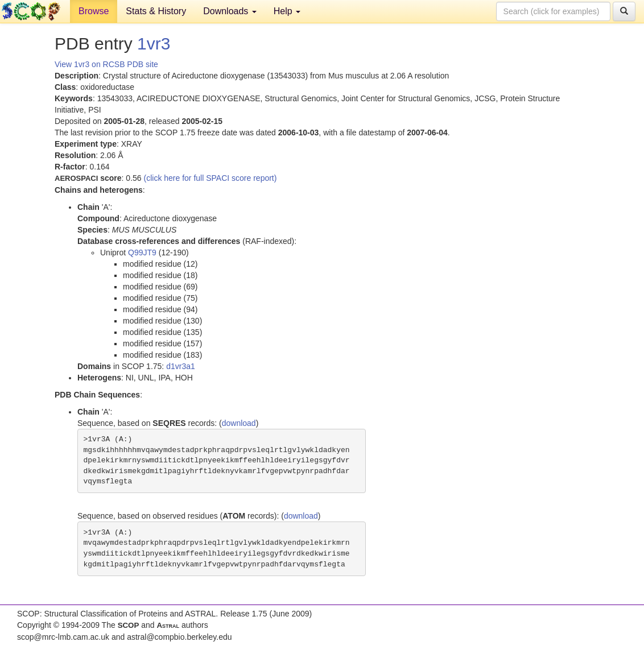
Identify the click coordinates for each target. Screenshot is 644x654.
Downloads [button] (230, 11)
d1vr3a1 (181, 366)
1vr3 (154, 44)
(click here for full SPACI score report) (210, 178)
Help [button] (287, 11)
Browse (94, 11)
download (239, 423)
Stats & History (156, 11)
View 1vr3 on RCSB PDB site (106, 64)
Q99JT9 (142, 253)
